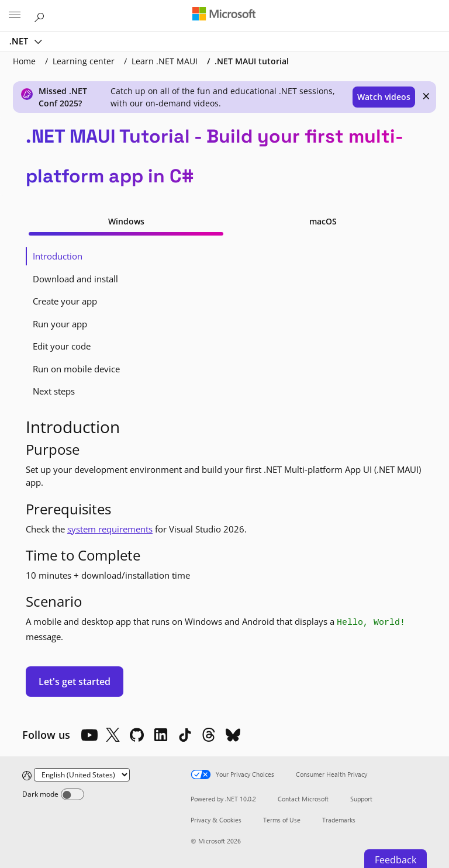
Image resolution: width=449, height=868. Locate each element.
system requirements (110, 529)
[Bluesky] (233, 735)
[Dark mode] (72, 794)
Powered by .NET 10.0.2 (223, 799)
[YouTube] (89, 735)
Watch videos (384, 97)
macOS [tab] (323, 221)
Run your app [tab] (60, 324)
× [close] (426, 96)
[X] (113, 735)
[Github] (137, 735)
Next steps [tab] (54, 391)
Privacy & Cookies (216, 820)
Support (361, 799)
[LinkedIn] (161, 735)
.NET (20, 41)
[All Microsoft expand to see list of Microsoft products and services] (15, 16)
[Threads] (209, 735)
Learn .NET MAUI (165, 61)
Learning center (84, 61)
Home (24, 61)
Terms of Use (282, 820)
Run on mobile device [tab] (76, 369)
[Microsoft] (224, 15)
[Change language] (82, 775)
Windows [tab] (126, 221)
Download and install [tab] (75, 279)
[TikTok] (185, 735)
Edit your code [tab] (62, 346)
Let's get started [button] (75, 682)
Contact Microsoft (303, 799)
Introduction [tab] (58, 256)
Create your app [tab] (65, 301)
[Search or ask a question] (41, 15)
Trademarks (339, 820)
